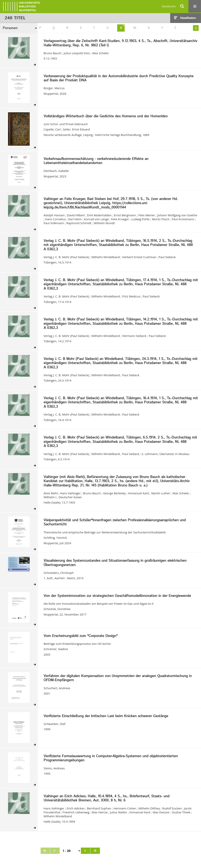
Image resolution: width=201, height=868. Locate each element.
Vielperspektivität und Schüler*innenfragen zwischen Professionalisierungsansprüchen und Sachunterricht (115, 523)
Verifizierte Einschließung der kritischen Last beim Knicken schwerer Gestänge (106, 716)
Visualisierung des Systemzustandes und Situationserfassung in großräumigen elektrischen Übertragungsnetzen (115, 563)
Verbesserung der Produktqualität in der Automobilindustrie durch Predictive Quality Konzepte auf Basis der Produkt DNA (119, 78)
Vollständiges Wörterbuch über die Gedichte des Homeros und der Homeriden (106, 117)
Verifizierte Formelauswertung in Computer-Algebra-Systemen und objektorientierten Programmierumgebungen (111, 758)
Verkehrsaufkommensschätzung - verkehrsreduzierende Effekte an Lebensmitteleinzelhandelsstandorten (96, 161)
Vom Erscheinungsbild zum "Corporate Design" (81, 636)
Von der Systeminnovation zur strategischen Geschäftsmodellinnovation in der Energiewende (117, 596)
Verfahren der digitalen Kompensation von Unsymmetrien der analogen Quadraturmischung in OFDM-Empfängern (118, 678)
